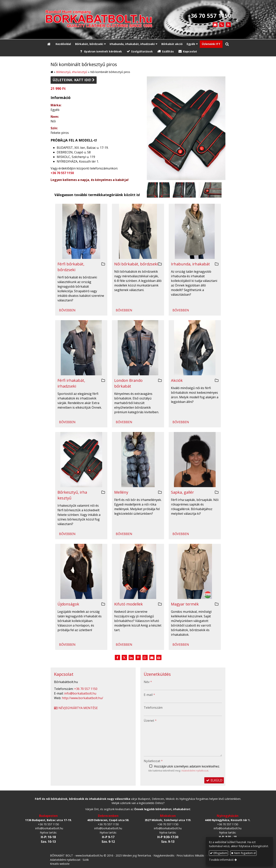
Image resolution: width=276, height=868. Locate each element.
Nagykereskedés (164, 855)
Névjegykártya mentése (76, 708)
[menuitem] (63, 44)
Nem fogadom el (243, 853)
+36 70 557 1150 (62, 173)
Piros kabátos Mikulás (190, 855)
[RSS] (228, 25)
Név (148, 682)
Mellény (121, 492)
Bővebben (67, 310)
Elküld (214, 780)
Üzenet (150, 721)
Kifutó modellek (129, 604)
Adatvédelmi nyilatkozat (195, 771)
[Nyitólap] (104, 20)
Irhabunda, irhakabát (190, 264)
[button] (227, 44)
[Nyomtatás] (159, 658)
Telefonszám (153, 708)
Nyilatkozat (153, 761)
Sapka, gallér (182, 492)
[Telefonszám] (222, 25)
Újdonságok (68, 604)
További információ (221, 860)
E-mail (149, 695)
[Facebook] (117, 658)
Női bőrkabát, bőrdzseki (136, 264)
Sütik (86, 860)
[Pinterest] (138, 658)
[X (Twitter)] (124, 658)
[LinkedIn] (131, 658)
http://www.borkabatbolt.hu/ (83, 698)
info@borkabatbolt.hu (80, 693)
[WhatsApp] (145, 658)
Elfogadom (219, 853)
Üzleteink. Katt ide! (74, 80)
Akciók (177, 380)
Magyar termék (185, 604)
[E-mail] (215, 25)
